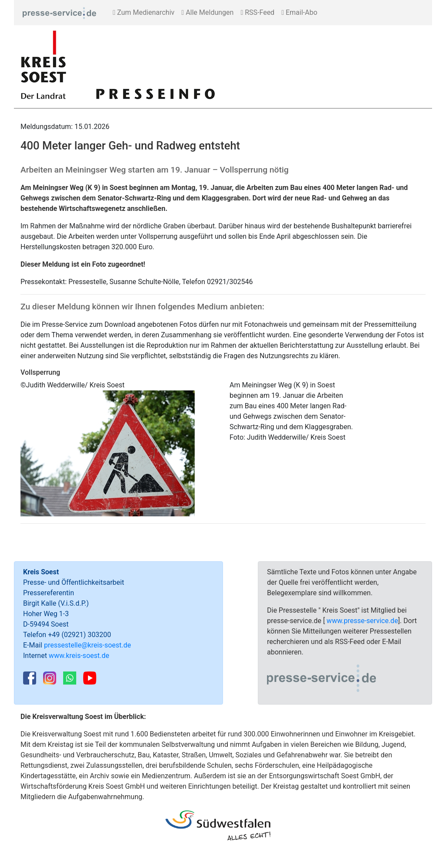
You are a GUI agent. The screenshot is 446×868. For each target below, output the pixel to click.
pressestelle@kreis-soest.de (88, 645)
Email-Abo (299, 12)
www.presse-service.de (362, 621)
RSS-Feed (257, 12)
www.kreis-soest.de (79, 656)
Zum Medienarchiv (144, 12)
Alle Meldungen (208, 12)
